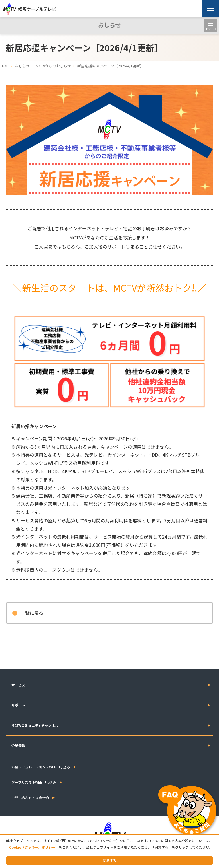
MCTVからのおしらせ (53, 66)
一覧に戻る (32, 613)
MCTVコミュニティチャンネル (35, 725)
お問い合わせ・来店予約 (30, 798)
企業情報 (18, 745)
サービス (18, 685)
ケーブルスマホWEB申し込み (34, 782)
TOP (5, 66)
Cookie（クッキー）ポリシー (32, 847)
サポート (18, 705)
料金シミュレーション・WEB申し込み (41, 767)
